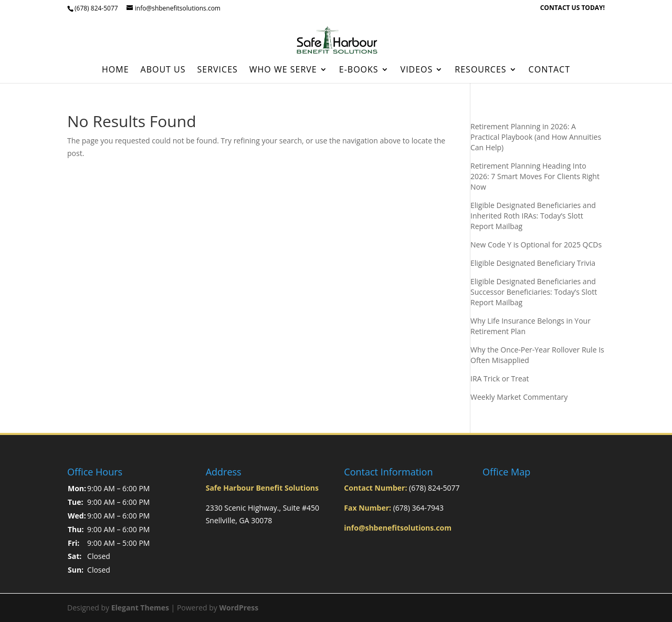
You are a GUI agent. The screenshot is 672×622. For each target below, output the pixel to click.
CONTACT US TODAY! (573, 8)
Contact (549, 70)
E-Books (359, 70)
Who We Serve (283, 70)
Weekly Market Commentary (519, 397)
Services (218, 70)
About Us (163, 70)
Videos (417, 70)
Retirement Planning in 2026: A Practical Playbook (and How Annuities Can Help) (536, 137)
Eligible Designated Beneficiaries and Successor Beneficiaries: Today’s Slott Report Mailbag (534, 292)
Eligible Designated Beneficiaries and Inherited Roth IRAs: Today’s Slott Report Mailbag (533, 216)
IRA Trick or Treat (500, 379)
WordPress (239, 608)
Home (115, 70)
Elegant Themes (140, 608)
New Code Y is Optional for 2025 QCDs (536, 245)
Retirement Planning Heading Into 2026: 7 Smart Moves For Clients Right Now (535, 176)
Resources (480, 70)
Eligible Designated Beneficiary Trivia (533, 263)
